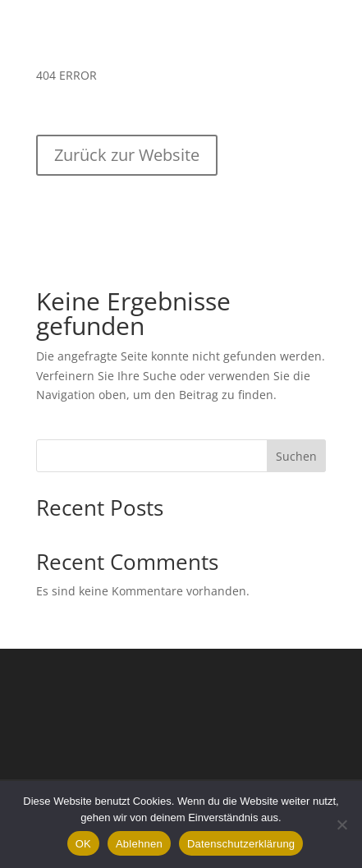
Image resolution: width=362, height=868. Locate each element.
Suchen (296, 456)
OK (83, 844)
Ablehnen (139, 844)
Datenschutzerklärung (241, 844)
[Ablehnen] (341, 824)
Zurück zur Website (127, 155)
